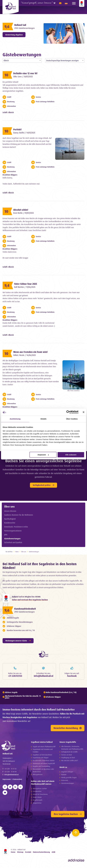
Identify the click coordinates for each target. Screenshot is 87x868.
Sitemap (20, 853)
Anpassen (43, 455)
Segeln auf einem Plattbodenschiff (44, 748)
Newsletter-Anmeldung (68, 729)
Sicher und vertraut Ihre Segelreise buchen (30, 600)
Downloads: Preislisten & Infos (16, 527)
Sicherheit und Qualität (13, 542)
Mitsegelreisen (38, 776)
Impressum (7, 782)
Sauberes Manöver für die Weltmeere (19, 515)
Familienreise (37, 792)
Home (17, 552)
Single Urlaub (37, 798)
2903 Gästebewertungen (26, 28)
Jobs (6, 535)
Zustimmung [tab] (15, 419)
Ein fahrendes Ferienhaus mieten (44, 762)
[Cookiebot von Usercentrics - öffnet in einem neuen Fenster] (68, 412)
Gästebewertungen (12, 539)
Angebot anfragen (67, 773)
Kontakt (64, 776)
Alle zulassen (71, 455)
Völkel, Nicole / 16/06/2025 (26, 355)
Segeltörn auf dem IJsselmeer (42, 756)
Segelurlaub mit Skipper (41, 759)
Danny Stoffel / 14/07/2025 (26, 133)
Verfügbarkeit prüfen (43, 485)
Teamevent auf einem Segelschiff (44, 764)
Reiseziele (65, 781)
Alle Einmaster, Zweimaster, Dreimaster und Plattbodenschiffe (72, 749)
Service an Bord (67, 756)
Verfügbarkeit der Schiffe (69, 753)
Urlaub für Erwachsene (40, 795)
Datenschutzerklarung (41, 853)
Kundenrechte (10, 523)
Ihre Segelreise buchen (68, 815)
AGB (53, 853)
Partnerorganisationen (13, 531)
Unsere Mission (10, 511)
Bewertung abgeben (14, 35)
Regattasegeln (38, 801)
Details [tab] (44, 419)
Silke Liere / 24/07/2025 (24, 77)
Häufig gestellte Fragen (69, 779)
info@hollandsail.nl (11, 777)
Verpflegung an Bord (68, 759)
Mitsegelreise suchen (40, 790)
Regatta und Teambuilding (41, 767)
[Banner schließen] (83, 412)
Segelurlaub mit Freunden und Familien (43, 752)
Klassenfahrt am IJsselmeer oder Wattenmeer (43, 771)
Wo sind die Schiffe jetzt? (70, 762)
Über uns (9, 506)
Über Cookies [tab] (72, 419)
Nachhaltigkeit (10, 519)
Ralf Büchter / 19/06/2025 (26, 287)
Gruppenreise (37, 804)
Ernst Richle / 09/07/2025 (25, 213)
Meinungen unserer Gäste (18, 641)
